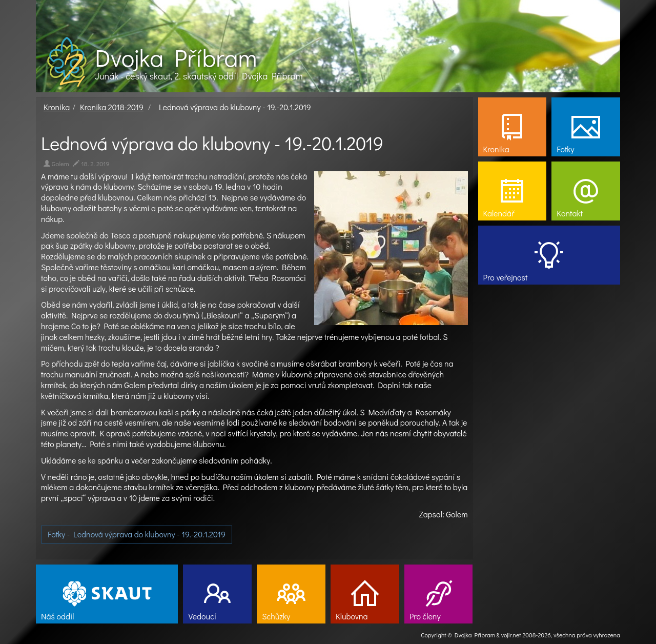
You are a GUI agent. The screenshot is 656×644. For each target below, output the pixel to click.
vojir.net (511, 635)
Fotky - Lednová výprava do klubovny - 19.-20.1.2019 (137, 534)
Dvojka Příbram (176, 57)
